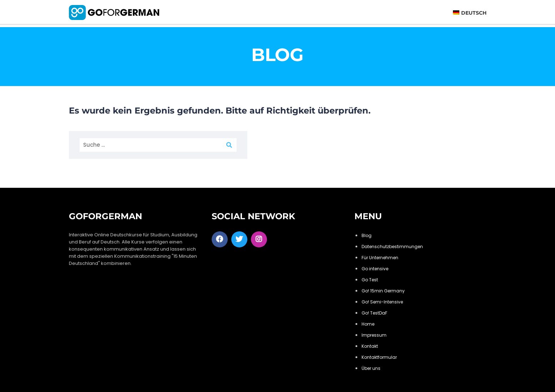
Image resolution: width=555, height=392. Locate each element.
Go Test (370, 280)
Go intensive (375, 269)
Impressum (374, 335)
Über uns (371, 368)
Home (368, 324)
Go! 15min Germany (383, 291)
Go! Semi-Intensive (382, 302)
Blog (367, 235)
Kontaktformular (379, 357)
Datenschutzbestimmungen (392, 247)
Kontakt (370, 346)
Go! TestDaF (374, 313)
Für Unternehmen (380, 258)
